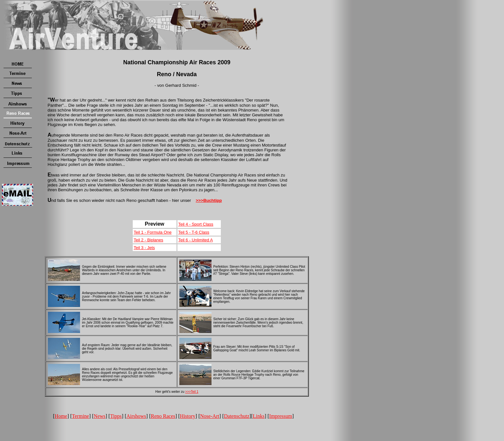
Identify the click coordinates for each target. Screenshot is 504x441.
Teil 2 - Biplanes (148, 240)
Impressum (281, 416)
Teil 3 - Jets (144, 248)
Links (258, 416)
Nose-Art (210, 416)
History (188, 416)
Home (61, 416)
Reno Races (163, 416)
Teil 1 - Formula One (153, 232)
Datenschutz (237, 416)
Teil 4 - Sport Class (196, 224)
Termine (81, 416)
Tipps (116, 416)
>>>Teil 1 (192, 392)
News (100, 416)
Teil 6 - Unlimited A (196, 240)
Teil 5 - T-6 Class (194, 232)
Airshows (136, 416)
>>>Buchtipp (209, 200)
